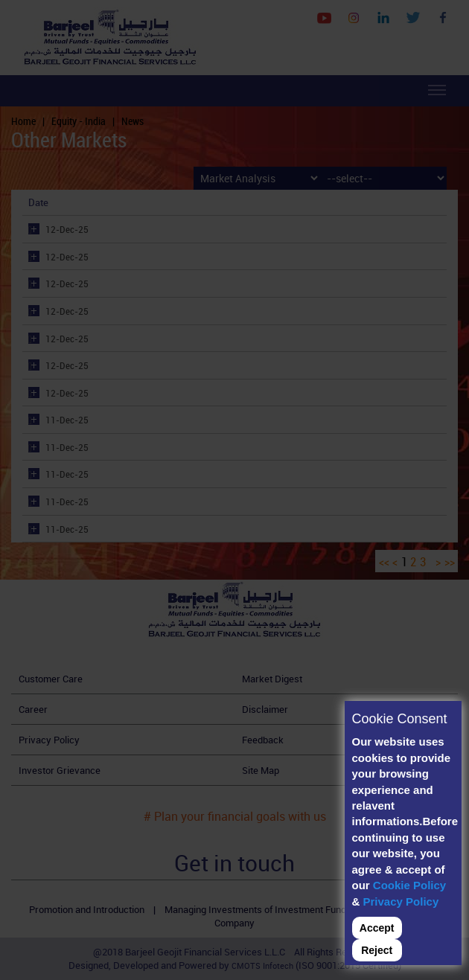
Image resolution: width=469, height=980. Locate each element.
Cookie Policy (409, 885)
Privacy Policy (401, 901)
